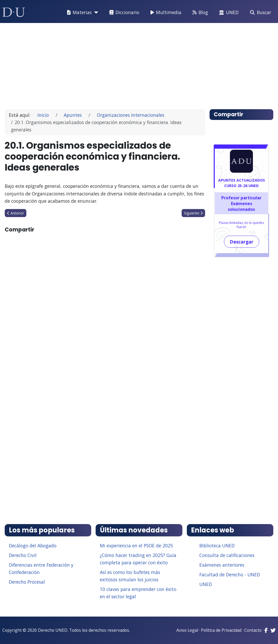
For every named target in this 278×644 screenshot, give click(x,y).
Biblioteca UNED (217, 546)
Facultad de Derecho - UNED (230, 575)
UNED (228, 13)
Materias (78, 13)
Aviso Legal (187, 630)
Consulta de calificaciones (227, 555)
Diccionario (123, 13)
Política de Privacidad (221, 630)
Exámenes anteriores (222, 565)
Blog (199, 13)
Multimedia (165, 13)
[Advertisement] (139, 64)
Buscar (260, 13)
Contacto (253, 630)
